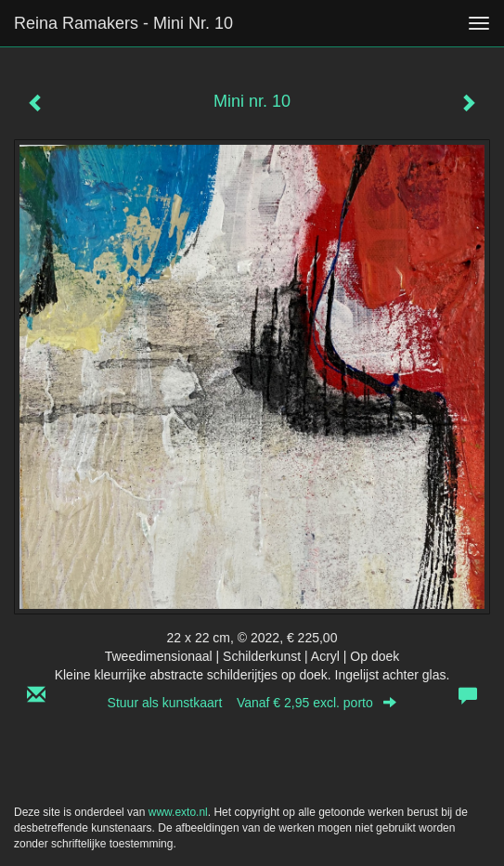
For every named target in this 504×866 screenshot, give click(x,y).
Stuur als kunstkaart (252, 703)
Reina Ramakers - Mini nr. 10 (123, 23)
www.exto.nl (178, 812)
